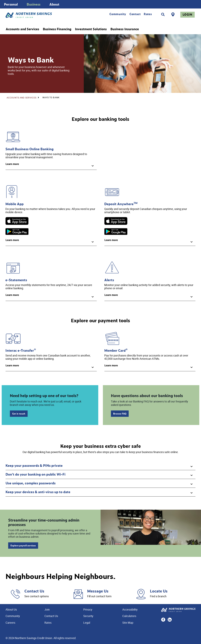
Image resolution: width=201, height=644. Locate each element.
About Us (11, 609)
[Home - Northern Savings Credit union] (42, 15)
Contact (135, 14)
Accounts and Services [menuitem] (22, 29)
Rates (148, 14)
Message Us (98, 591)
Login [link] (188, 14)
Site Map (128, 623)
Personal (11, 4)
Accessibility (130, 609)
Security (88, 616)
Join (47, 609)
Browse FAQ (120, 414)
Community (118, 14)
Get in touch (19, 414)
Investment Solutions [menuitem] (91, 29)
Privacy (88, 609)
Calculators (129, 616)
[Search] (163, 14)
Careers (10, 623)
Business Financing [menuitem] (57, 29)
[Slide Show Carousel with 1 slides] (100, 4)
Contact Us (34, 591)
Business (34, 4)
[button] (51, 165)
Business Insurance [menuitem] (125, 29)
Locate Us (159, 591)
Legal (87, 623)
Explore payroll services (23, 546)
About (54, 4)
